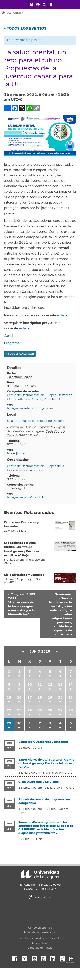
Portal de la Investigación (40, 932)
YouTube (45, 958)
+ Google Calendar (20, 354)
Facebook (16, 958)
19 (50, 697)
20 (60, 697)
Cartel (9, 336)
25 (40, 710)
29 (9, 723)
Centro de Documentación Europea (32, 395)
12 (50, 684)
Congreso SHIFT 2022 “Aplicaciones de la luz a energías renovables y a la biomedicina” (22, 604)
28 (71, 710)
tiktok (64, 958)
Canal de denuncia (40, 948)
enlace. (63, 315)
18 (40, 697)
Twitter (26, 958)
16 (19, 697)
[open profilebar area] (31, 5)
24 (30, 710)
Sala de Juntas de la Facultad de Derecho (36, 421)
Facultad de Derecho (28, 399)
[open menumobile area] (51, 5)
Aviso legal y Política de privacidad (40, 939)
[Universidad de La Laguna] (23, 4)
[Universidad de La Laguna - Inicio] (8, 4)
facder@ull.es (16, 453)
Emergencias (40, 897)
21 (71, 697)
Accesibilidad (40, 943)
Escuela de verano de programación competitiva (44, 801)
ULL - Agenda (14, 13)
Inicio (3, 13)
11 (40, 684)
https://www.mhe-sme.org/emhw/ (30, 408)
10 (30, 684)
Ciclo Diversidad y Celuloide (24, 575)
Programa (12, 343)
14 (71, 684)
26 (50, 710)
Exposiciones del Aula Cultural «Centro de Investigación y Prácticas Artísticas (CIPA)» (46, 763)
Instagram (35, 958)
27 (60, 710)
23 (19, 710)
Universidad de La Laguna (40, 874)
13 (60, 684)
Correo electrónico (40, 928)
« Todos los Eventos (25, 28)
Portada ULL (52, 399)
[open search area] (44, 5)
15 (9, 697)
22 (9, 710)
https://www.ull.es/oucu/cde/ (26, 497)
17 (30, 697)
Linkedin (54, 958)
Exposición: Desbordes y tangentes (43, 742)
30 (19, 723)
